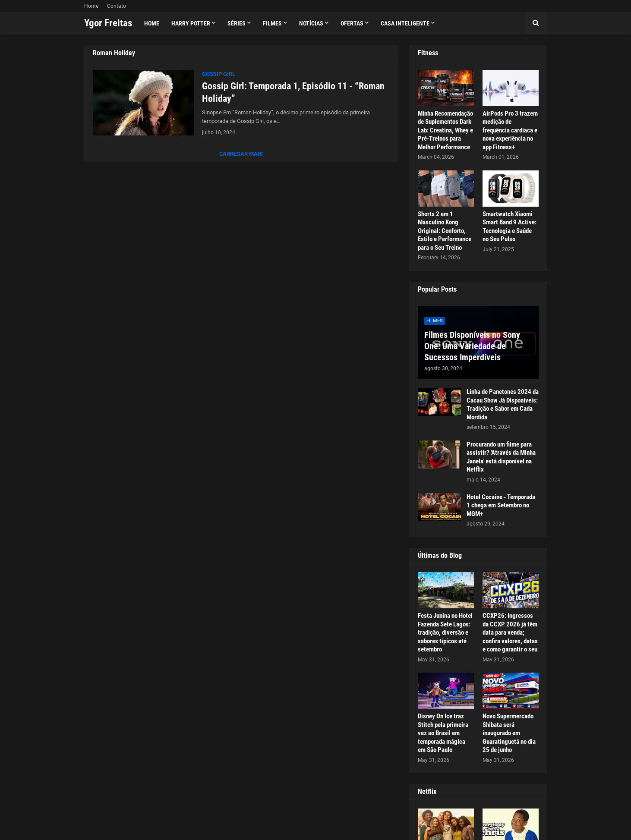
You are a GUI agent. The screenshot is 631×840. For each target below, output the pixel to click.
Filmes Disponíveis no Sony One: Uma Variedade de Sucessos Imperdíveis (472, 346)
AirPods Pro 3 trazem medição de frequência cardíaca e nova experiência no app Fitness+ (510, 130)
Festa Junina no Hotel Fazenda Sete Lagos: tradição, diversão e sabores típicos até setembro (445, 632)
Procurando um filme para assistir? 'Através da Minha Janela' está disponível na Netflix (501, 457)
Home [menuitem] (152, 23)
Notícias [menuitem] (311, 23)
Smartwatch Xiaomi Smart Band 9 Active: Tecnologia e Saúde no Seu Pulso (510, 227)
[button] (536, 23)
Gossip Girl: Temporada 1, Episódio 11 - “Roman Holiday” (293, 92)
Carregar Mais (241, 154)
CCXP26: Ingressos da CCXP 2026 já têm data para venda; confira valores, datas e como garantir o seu (510, 632)
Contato (117, 6)
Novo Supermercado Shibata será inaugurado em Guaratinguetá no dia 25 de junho (509, 733)
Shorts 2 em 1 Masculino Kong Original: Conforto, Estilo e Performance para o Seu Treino (445, 231)
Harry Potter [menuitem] (191, 23)
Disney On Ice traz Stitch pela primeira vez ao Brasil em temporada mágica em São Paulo (443, 733)
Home (91, 6)
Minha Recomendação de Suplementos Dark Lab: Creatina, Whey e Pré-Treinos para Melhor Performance (445, 130)
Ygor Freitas (108, 23)
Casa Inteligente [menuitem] (405, 23)
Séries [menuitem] (237, 23)
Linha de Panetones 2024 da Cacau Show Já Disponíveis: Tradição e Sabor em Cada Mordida (503, 404)
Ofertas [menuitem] (352, 23)
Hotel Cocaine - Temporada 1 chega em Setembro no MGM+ (501, 505)
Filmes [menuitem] (272, 23)
